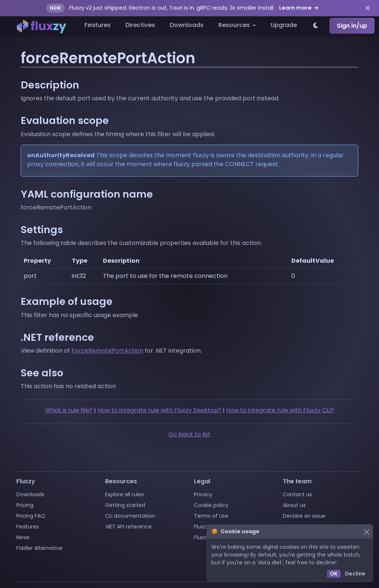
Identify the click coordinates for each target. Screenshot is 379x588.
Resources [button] (235, 25)
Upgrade (284, 25)
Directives (140, 25)
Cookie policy (211, 505)
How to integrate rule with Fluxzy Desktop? (159, 410)
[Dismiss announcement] (368, 8)
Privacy (203, 494)
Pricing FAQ (31, 516)
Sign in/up (352, 26)
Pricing (25, 505)
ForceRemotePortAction (107, 351)
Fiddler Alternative (39, 548)
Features (98, 25)
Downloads (187, 25)
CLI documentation (130, 516)
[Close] (367, 532)
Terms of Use (211, 516)
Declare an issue (304, 516)
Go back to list (189, 434)
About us (294, 505)
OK (334, 574)
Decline (355, 574)
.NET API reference (128, 527)
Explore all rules (125, 494)
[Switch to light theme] (316, 26)
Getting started (125, 505)
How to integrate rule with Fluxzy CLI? (280, 410)
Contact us (297, 494)
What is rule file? (69, 410)
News (23, 537)
